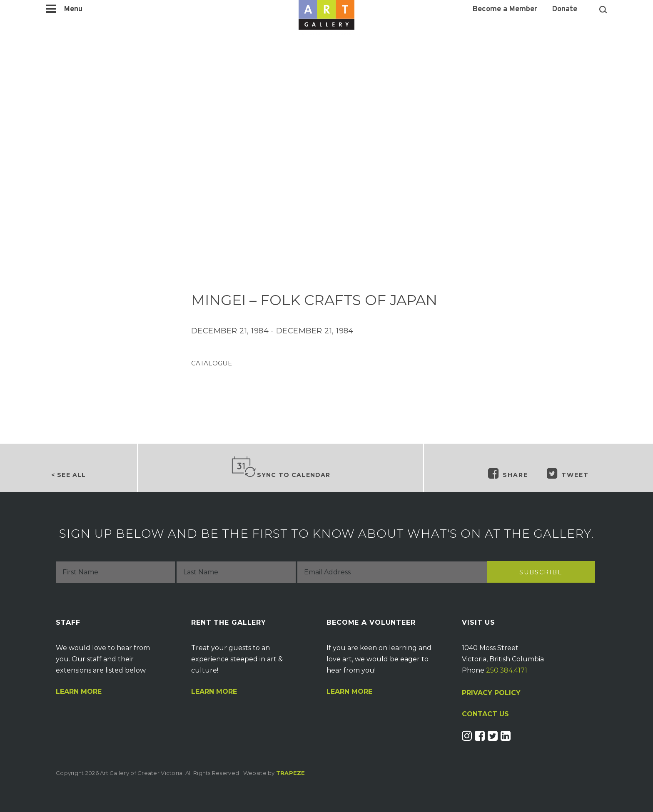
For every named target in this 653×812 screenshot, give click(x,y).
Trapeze (291, 773)
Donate (565, 10)
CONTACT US (485, 714)
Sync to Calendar (281, 467)
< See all (69, 475)
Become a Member (505, 10)
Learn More (79, 692)
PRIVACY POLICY (491, 693)
